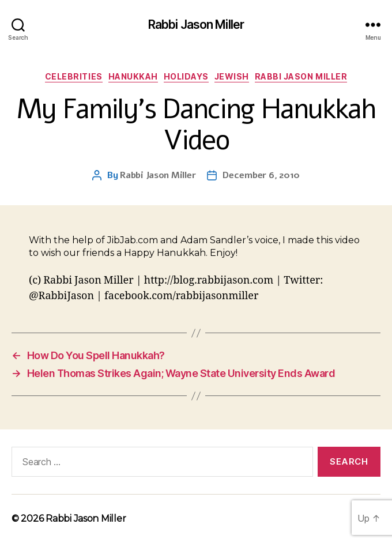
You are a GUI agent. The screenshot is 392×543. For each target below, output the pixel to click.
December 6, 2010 (261, 175)
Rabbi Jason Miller (196, 24)
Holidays (186, 76)
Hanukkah (133, 76)
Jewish (232, 76)
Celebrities (74, 76)
